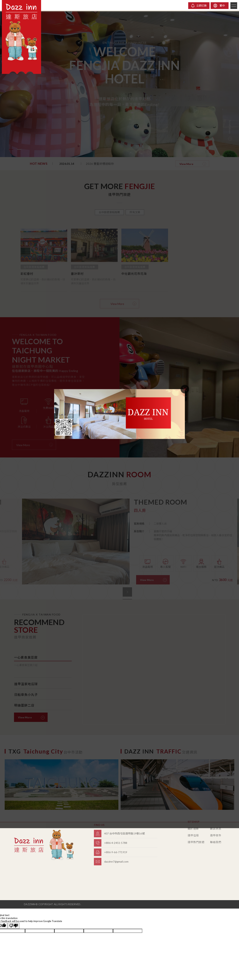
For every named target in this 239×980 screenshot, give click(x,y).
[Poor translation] (14, 926)
